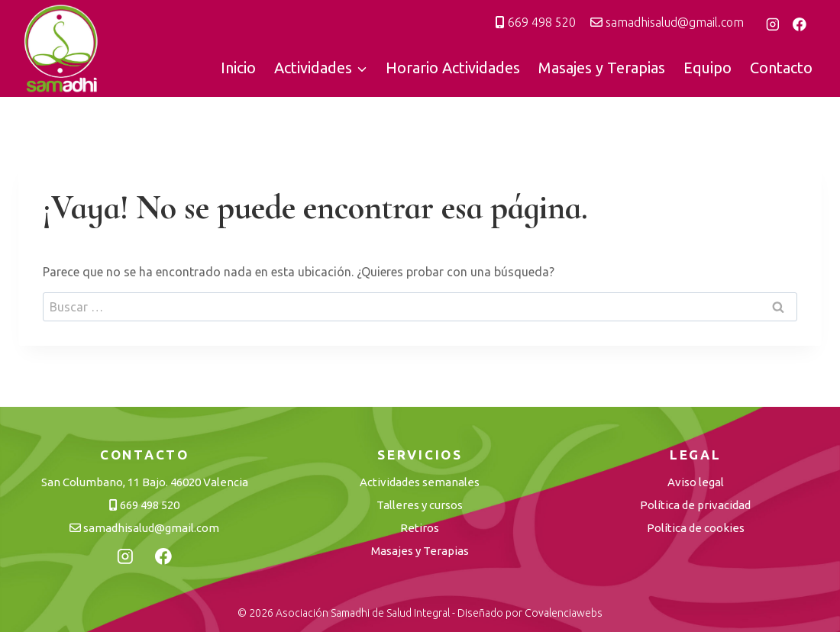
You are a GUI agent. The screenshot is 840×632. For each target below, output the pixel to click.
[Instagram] (773, 24)
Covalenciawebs (564, 613)
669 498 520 (536, 22)
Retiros (420, 528)
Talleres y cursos (420, 505)
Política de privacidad (695, 505)
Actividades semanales (420, 482)
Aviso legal (696, 482)
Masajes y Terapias (602, 68)
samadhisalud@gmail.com (667, 22)
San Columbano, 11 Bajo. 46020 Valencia (145, 482)
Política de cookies (696, 528)
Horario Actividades (453, 68)
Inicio (238, 68)
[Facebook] (800, 24)
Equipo (708, 68)
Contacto (781, 68)
